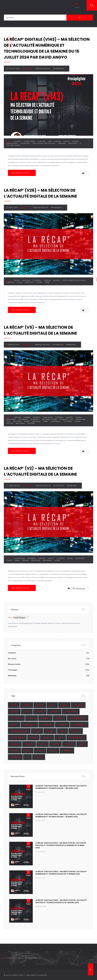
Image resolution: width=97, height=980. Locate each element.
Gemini (67, 141)
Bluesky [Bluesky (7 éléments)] (14, 712)
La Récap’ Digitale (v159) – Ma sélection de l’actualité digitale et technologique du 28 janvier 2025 (61, 901)
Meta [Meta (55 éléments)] (63, 731)
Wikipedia (47, 560)
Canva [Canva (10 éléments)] (27, 712)
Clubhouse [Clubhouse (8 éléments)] (54, 712)
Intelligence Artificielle (44, 143)
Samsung (62, 143)
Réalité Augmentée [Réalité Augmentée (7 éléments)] (76, 738)
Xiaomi (40, 282)
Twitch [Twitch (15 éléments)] (40, 751)
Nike (8, 421)
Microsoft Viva (67, 419)
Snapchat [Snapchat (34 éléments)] (29, 744)
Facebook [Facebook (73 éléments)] (60, 718)
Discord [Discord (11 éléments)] (31, 718)
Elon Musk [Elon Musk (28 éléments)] (45, 718)
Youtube (31, 423)
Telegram (68, 421)
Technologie (58, 69)
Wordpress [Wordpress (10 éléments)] (15, 757)
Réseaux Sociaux (43, 69)
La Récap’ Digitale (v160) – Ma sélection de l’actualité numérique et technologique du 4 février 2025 (61, 873)
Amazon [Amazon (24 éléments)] (27, 705)
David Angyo (19, 617)
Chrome (27, 417)
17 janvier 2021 (14, 486)
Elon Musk (48, 417)
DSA (50, 141)
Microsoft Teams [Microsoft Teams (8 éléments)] (17, 738)
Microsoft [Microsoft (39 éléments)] (76, 731)
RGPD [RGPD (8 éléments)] (60, 738)
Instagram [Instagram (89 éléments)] (62, 725)
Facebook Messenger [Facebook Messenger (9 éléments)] (78, 718)
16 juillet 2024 (13, 69)
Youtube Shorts (13, 145)
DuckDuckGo (20, 558)
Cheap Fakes (29, 141)
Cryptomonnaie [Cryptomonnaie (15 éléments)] (71, 712)
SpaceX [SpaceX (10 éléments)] (43, 744)
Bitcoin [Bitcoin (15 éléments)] (64, 705)
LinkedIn (10, 282)
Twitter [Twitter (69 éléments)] (53, 751)
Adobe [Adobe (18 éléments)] (14, 705)
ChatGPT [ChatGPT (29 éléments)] (40, 712)
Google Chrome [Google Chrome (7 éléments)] (29, 725)
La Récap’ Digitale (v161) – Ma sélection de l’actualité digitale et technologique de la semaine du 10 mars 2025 (61, 845)
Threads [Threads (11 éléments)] (15, 751)
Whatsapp (73, 143)
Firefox (58, 141)
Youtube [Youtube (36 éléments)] (39, 757)
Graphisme (12, 653)
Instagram (25, 143)
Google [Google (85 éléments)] (14, 725)
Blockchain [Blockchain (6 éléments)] (78, 705)
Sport (46, 421)
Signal (70, 558)
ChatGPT (18, 141)
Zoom (47, 282)
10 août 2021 (12, 208)
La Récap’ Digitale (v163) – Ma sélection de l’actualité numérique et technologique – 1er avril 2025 (61, 787)
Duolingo (26, 280)
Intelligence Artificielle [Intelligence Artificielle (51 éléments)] (19, 731)
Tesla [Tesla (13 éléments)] (82, 744)
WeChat (26, 560)
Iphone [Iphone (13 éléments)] (37, 731)
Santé (27, 421)
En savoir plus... (22, 173)
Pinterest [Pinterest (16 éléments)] (47, 738)
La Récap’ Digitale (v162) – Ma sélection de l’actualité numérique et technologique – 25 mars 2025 (61, 815)
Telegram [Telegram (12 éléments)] (69, 744)
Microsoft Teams (50, 419)
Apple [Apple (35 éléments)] (52, 705)
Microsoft (35, 419)
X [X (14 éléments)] (27, 757)
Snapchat (36, 421)
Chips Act (42, 141)
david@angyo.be (33, 958)
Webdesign (71, 345)
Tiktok (20, 282)
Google (76, 141)
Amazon (18, 417)
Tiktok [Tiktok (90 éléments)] (28, 751)
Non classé (12, 658)
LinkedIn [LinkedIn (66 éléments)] (50, 731)
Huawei (57, 280)
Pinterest (17, 421)
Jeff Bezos (23, 419)
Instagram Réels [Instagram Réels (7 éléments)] (79, 725)
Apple (17, 280)
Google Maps (12, 143)
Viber (17, 560)
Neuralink (81, 419)
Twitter (10, 423)
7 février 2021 (13, 345)
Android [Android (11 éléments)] (40, 705)
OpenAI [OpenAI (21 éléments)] (33, 738)
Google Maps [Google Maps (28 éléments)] (47, 725)
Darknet (37, 417)
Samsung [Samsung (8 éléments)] (15, 744)
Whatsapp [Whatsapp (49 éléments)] (67, 751)
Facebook (37, 280)
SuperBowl (56, 421)
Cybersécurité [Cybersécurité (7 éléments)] (16, 718)
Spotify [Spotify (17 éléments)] (55, 744)
